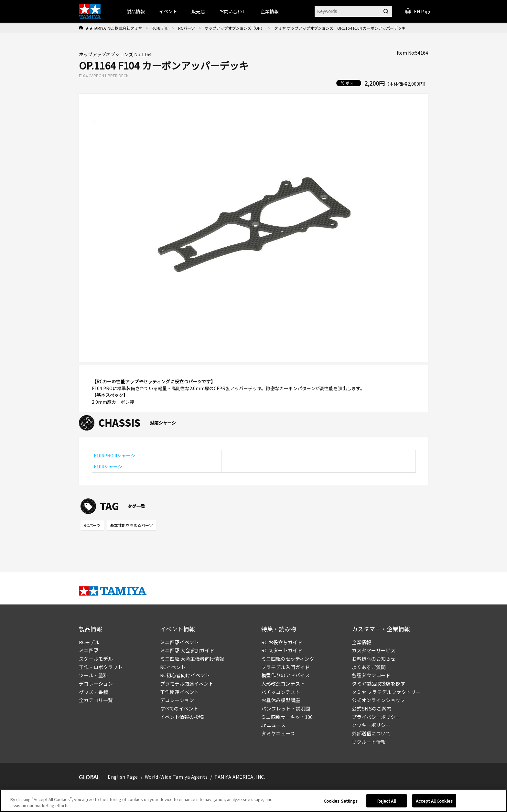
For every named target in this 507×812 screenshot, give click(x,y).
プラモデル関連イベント (187, 684)
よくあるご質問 (369, 667)
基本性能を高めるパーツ (132, 525)
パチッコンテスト (281, 692)
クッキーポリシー (371, 725)
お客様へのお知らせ (374, 659)
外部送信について (371, 733)
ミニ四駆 (89, 650)
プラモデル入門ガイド (286, 667)
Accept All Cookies (434, 803)
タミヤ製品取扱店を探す (378, 684)
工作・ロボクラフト (101, 667)
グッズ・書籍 (93, 692)
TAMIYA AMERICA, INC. (240, 777)
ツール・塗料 (93, 675)
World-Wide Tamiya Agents (176, 777)
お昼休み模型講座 (281, 700)
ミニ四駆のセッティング (288, 659)
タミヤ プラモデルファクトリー (386, 692)
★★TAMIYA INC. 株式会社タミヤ (114, 28)
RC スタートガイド (282, 650)
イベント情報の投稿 (182, 717)
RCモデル (160, 28)
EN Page (418, 11)
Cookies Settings (341, 803)
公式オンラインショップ (378, 700)
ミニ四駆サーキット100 (287, 717)
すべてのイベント (179, 708)
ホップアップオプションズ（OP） (235, 28)
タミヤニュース (278, 733)
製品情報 (136, 11)
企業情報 (361, 642)
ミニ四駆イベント (179, 642)
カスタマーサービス (374, 650)
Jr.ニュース (273, 725)
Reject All (387, 803)
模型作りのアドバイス (286, 675)
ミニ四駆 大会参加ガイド (187, 650)
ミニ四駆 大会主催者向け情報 (192, 659)
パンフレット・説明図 (286, 708)
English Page (123, 777)
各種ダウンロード (371, 675)
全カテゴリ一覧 (96, 700)
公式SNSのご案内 (372, 708)
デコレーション (96, 684)
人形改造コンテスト (283, 684)
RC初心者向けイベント (185, 675)
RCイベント (173, 667)
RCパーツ (187, 28)
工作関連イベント (179, 692)
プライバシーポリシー (376, 717)
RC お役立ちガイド (282, 642)
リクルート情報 (369, 742)
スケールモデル (96, 659)
